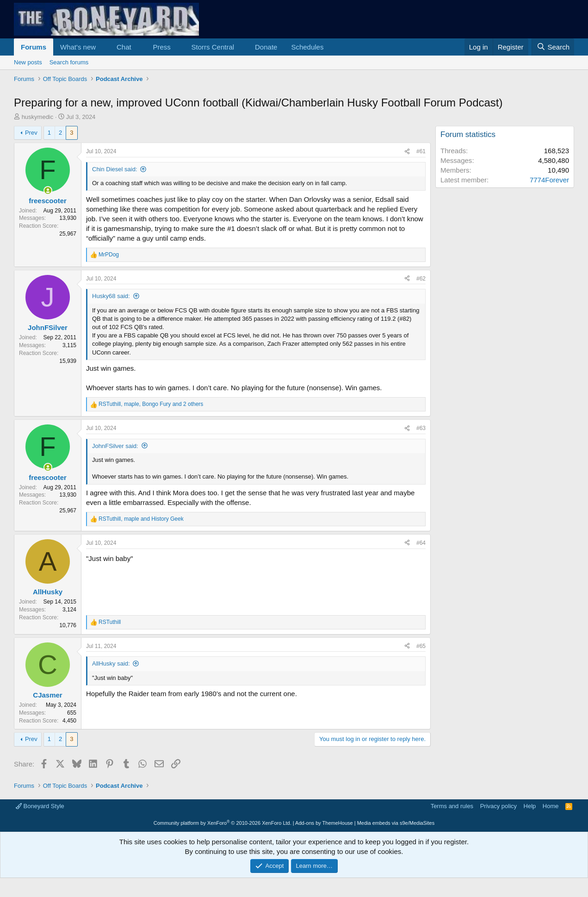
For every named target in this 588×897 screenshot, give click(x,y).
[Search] (553, 47)
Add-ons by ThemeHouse (324, 823)
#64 (421, 543)
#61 (421, 151)
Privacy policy (498, 806)
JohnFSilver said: (115, 446)
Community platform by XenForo (223, 823)
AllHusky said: (111, 663)
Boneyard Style (40, 806)
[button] (103, 47)
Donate (266, 47)
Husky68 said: (111, 296)
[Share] (407, 152)
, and (141, 519)
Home (551, 806)
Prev (31, 133)
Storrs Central (213, 47)
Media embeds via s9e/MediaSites (396, 823)
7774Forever (549, 180)
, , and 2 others (151, 404)
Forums (34, 47)
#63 (421, 428)
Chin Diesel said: (115, 169)
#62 (421, 279)
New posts (28, 62)
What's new (78, 47)
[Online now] (48, 190)
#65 (421, 646)
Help (530, 806)
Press (161, 47)
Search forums (69, 62)
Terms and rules (452, 806)
